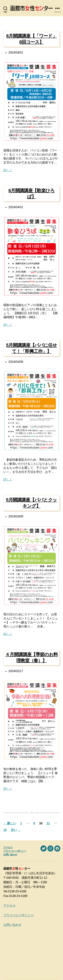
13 (5, 830)
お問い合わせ (10, 855)
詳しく (8, 170)
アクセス (8, 847)
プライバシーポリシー (15, 851)
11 (48, 823)
